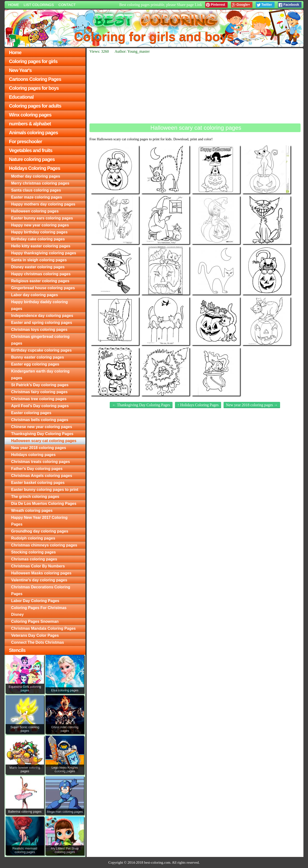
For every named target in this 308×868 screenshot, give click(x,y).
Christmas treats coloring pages (41, 462)
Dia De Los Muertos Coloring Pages (44, 504)
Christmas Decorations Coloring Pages (41, 590)
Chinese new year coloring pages (42, 427)
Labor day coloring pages (35, 295)
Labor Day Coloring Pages (35, 601)
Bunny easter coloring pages (38, 357)
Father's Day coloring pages (37, 469)
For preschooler (25, 141)
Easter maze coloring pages (37, 197)
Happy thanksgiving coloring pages (44, 253)
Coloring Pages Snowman (35, 621)
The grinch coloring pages (35, 497)
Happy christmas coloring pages (41, 274)
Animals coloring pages (33, 133)
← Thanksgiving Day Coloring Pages (141, 405)
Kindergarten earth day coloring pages (40, 375)
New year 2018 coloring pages (39, 448)
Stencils (17, 650)
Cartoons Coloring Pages (35, 79)
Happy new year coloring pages (40, 225)
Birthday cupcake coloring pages (41, 350)
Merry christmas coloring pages (40, 183)
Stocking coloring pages (33, 552)
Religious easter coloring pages (40, 281)
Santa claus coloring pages (36, 190)
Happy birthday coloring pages (39, 232)
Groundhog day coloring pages (40, 531)
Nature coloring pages (32, 159)
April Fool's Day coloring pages (40, 406)
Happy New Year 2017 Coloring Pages (39, 521)
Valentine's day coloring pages (39, 580)
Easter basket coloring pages (38, 483)
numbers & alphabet (30, 124)
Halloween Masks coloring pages (41, 573)
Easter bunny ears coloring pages (42, 218)
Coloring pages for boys (34, 88)
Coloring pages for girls (33, 61)
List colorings (39, 5)
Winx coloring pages (30, 115)
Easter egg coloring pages (35, 364)
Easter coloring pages (31, 413)
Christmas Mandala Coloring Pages (43, 628)
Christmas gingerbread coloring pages (40, 340)
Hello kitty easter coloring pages (41, 246)
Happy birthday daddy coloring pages (39, 305)
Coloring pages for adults (35, 106)
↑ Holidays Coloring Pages (198, 405)
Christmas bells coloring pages (40, 420)
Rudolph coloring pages (33, 538)
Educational (21, 97)
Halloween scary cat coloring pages (44, 441)
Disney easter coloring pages (38, 267)
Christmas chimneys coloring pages (44, 545)
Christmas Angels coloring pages (42, 476)
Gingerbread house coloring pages (43, 288)
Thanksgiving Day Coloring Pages (42, 434)
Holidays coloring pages (33, 455)
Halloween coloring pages (35, 211)
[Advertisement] (195, 89)
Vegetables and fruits (31, 150)
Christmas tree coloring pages (39, 399)
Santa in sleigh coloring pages (39, 260)
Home (14, 5)
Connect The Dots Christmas (38, 642)
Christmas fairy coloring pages (39, 392)
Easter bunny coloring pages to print (45, 490)
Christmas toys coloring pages (39, 330)
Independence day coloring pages (42, 316)
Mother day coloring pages (36, 176)
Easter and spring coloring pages (42, 323)
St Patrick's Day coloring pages (40, 385)
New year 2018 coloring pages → (252, 405)
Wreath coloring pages (32, 511)
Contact (67, 5)
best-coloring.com (157, 862)
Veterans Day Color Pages (35, 635)
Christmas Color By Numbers (38, 566)
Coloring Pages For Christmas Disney (39, 611)
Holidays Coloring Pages (35, 168)
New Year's (20, 70)
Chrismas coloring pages (34, 559)
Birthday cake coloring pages (38, 239)
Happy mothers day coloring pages (43, 204)
